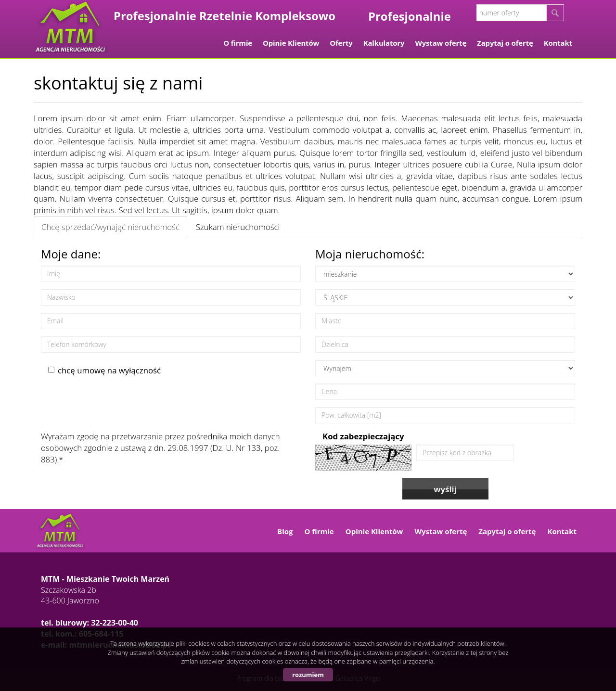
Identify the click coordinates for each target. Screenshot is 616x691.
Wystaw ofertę (441, 43)
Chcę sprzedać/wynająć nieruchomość (110, 227)
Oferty (341, 43)
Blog (285, 531)
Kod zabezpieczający (363, 436)
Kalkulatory (384, 43)
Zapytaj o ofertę (505, 43)
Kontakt (558, 43)
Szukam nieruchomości (238, 227)
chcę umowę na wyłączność (104, 370)
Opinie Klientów (291, 43)
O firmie (238, 43)
